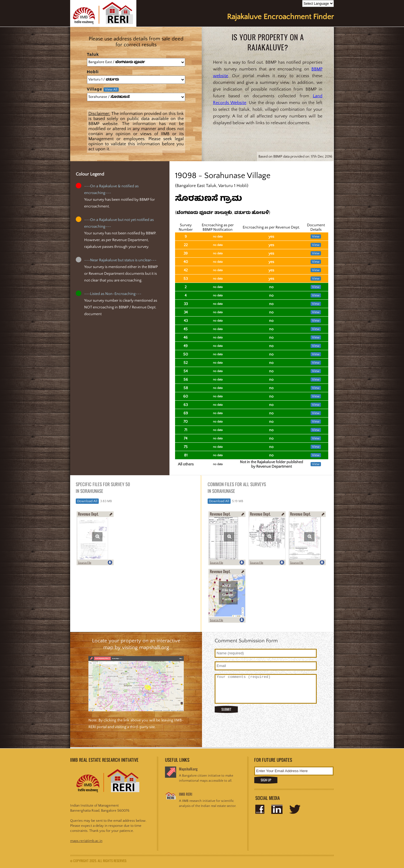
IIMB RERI (186, 794)
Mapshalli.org (188, 769)
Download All (87, 501)
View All (111, 90)
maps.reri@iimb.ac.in (86, 841)
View (316, 236)
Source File (85, 563)
